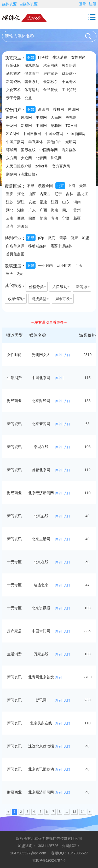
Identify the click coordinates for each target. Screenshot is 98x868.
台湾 (10, 226)
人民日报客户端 (19, 166)
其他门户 (54, 142)
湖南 (21, 210)
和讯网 (56, 158)
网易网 (11, 117)
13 (74, 812)
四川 (66, 210)
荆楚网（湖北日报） (22, 174)
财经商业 (69, 74)
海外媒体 (69, 150)
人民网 (56, 117)
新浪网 (44, 109)
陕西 (32, 218)
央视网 (71, 117)
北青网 (41, 158)
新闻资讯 (13, 82)
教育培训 (69, 65)
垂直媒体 (36, 142)
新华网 (26, 126)
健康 (74, 238)
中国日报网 (32, 134)
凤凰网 (26, 117)
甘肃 (43, 218)
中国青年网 (49, 150)
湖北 (10, 210)
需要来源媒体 (61, 246)
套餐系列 (32, 82)
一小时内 (45, 266)
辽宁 (58, 194)
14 (82, 812)
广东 (32, 210)
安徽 (32, 202)
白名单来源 (15, 246)
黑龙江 (83, 194)
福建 (43, 202)
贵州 (77, 210)
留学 (63, 238)
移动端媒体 (37, 246)
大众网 (26, 158)
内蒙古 (45, 194)
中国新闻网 (76, 134)
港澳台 (23, 226)
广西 (43, 210)
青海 (55, 218)
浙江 (21, 202)
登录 (83, 4)
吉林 (70, 194)
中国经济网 (54, 134)
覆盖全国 (45, 186)
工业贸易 (69, 90)
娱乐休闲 (13, 65)
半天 (79, 266)
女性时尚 (78, 57)
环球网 (11, 150)
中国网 (41, 126)
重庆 (10, 194)
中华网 (41, 117)
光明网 (71, 142)
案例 (59, 355)
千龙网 (11, 126)
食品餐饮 (50, 90)
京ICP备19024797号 (49, 860)
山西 (32, 194)
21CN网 (13, 134)
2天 (20, 274)
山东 (66, 202)
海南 (55, 210)
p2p (41, 238)
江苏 (10, 202)
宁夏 (66, 218)
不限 (31, 57)
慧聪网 (56, 126)
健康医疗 (32, 74)
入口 (67, 355)
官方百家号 (61, 166)
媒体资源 (9, 4)
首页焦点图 (15, 254)
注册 (93, 4)
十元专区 (69, 82)
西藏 (21, 218)
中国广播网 (15, 142)
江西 (55, 202)
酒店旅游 (13, 74)
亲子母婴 (13, 98)
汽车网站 (50, 65)
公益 (28, 98)
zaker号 (42, 166)
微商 (52, 238)
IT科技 (43, 57)
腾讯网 (73, 109)
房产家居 (50, 74)
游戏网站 (32, 65)
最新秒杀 (50, 82)
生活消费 (60, 57)
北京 (60, 186)
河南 (77, 202)
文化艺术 (13, 90)
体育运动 (32, 90)
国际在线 (28, 150)
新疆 (77, 218)
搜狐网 (59, 109)
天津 (83, 186)
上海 (72, 186)
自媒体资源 (28, 4)
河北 (21, 194)
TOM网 (71, 126)
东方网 (11, 158)
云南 (10, 218)
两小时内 (64, 266)
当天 (10, 274)
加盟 (85, 238)
